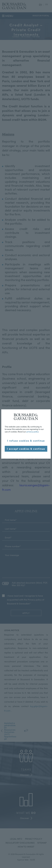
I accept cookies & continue (26, 449)
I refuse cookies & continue (26, 441)
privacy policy (33, 432)
